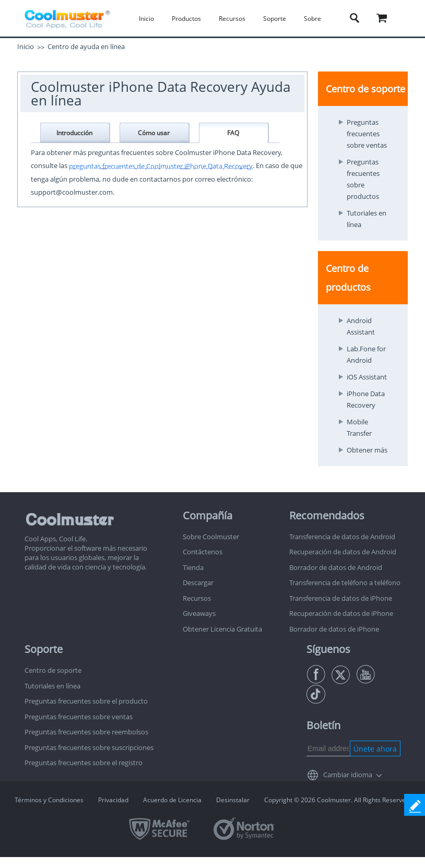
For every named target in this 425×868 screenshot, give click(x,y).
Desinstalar (233, 800)
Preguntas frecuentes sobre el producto (86, 701)
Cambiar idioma (348, 775)
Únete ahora (375, 749)
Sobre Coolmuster (211, 537)
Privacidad (113, 800)
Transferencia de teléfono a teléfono (345, 582)
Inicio (146, 19)
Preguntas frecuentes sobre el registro (84, 763)
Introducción (74, 133)
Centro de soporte (53, 670)
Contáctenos (203, 552)
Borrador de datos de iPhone (334, 629)
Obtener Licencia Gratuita (222, 629)
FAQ (233, 133)
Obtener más (367, 450)
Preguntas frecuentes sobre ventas (367, 134)
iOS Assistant (367, 377)
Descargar (198, 582)
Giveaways (199, 613)
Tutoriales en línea (52, 686)
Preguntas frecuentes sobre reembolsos (86, 732)
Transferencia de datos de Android (342, 537)
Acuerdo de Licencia (172, 800)
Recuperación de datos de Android (343, 552)
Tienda (193, 567)
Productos (186, 19)
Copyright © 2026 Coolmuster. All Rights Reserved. (338, 800)
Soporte (275, 19)
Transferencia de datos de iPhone (341, 598)
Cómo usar (154, 133)
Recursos (232, 19)
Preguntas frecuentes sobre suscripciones (89, 747)
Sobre (312, 19)
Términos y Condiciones (49, 800)
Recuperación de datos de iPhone (341, 613)
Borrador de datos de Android (336, 567)
